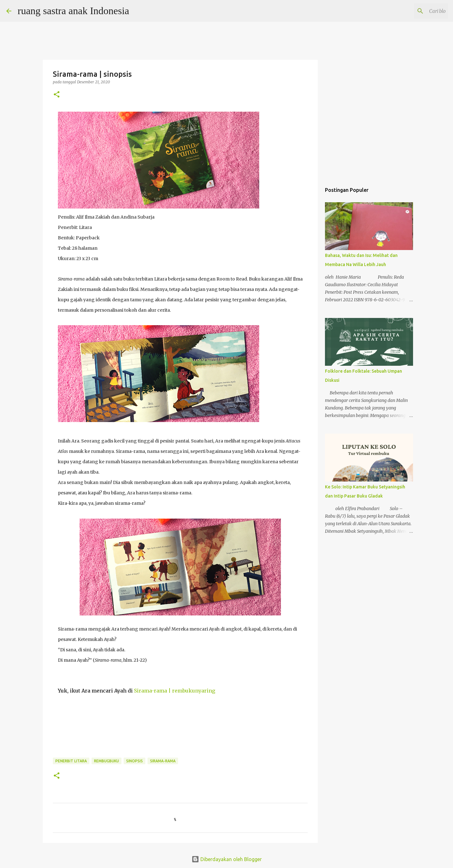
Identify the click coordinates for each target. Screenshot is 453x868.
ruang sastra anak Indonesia (73, 11)
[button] (57, 95)
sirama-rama (163, 761)
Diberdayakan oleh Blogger (227, 859)
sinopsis (134, 761)
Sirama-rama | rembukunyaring (175, 691)
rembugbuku (106, 761)
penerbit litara (71, 761)
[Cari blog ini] (415, 11)
